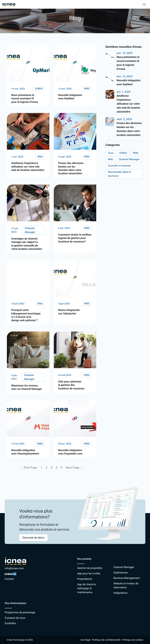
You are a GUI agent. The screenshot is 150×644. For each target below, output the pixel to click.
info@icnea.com (14, 568)
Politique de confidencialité (106, 640)
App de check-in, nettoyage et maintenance (87, 588)
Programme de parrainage (20, 612)
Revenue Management (127, 578)
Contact (9, 579)
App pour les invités (89, 574)
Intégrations (121, 593)
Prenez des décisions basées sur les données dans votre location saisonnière (129, 129)
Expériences (121, 573)
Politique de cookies (133, 640)
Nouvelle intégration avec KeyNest (129, 82)
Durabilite (10, 623)
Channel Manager (124, 567)
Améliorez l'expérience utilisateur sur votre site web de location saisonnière (128, 104)
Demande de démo (33, 538)
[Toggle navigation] (144, 4)
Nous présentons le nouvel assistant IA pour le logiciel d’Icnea (128, 63)
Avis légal (85, 640)
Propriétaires (85, 579)
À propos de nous (15, 618)
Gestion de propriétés (90, 568)
